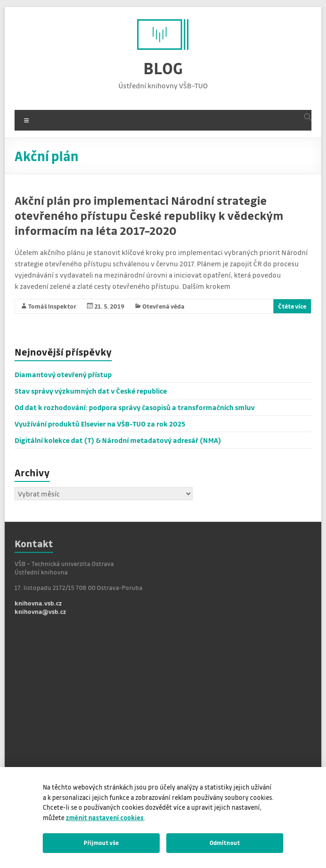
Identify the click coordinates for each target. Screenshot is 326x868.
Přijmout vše (101, 843)
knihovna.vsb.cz (38, 603)
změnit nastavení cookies (105, 818)
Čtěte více (292, 306)
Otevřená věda (163, 306)
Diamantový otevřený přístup (63, 374)
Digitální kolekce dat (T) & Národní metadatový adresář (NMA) (118, 440)
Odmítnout (225, 843)
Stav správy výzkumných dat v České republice (91, 391)
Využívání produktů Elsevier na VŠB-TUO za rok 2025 (100, 424)
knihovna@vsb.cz (40, 611)
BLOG (163, 68)
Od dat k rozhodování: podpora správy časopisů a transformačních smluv (135, 407)
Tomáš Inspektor (52, 306)
